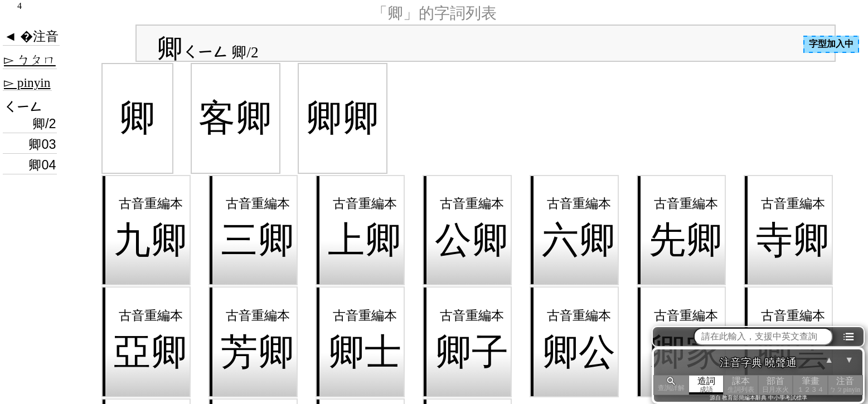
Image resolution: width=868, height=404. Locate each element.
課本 (741, 385)
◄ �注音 (31, 36)
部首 (775, 385)
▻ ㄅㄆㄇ (30, 60)
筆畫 (810, 385)
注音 (845, 385)
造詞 (706, 385)
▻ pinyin (27, 82)
